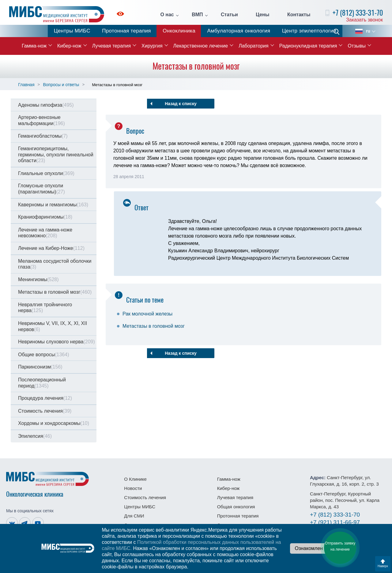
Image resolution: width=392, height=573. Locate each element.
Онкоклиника (179, 31)
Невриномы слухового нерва (57, 342)
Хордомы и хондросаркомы (54, 423)
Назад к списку (181, 104)
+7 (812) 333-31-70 (358, 13)
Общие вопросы (43, 355)
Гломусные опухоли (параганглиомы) (41, 189)
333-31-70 (335, 515)
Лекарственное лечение (201, 46)
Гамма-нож (34, 46)
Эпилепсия (35, 436)
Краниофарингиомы (45, 217)
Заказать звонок (364, 20)
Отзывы (357, 46)
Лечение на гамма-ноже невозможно (45, 233)
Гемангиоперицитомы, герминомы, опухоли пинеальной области (56, 155)
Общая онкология (236, 507)
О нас (167, 15)
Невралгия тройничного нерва (45, 308)
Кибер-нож (69, 46)
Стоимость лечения (45, 411)
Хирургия (152, 46)
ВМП (197, 15)
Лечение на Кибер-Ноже (51, 248)
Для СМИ (134, 516)
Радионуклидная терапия (308, 46)
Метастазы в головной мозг (55, 292)
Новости (133, 488)
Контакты (299, 15)
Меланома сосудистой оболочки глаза (55, 264)
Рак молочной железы (147, 314)
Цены (262, 15)
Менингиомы (38, 279)
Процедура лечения (45, 398)
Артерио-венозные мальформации (41, 120)
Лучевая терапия (111, 46)
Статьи (229, 15)
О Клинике (135, 479)
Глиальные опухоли (46, 173)
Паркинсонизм (40, 367)
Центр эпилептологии (309, 31)
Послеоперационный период (42, 383)
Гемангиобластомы (43, 136)
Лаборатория (253, 46)
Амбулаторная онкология (239, 31)
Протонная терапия (126, 31)
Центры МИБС (72, 31)
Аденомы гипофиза (46, 105)
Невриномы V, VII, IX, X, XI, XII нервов (53, 326)
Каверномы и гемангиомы (53, 205)
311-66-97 (335, 522)
